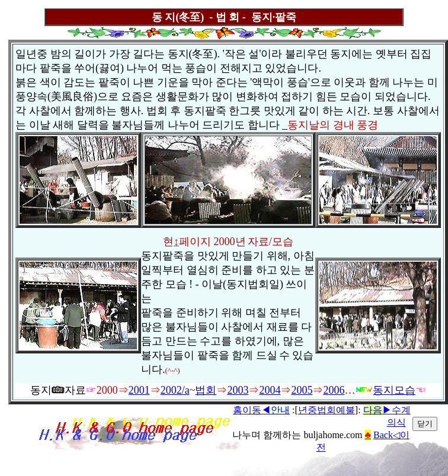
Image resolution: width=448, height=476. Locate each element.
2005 (302, 390)
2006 (334, 390)
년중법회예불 (327, 410)
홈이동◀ (261, 410)
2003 (238, 390)
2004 (270, 390)
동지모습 (385, 390)
